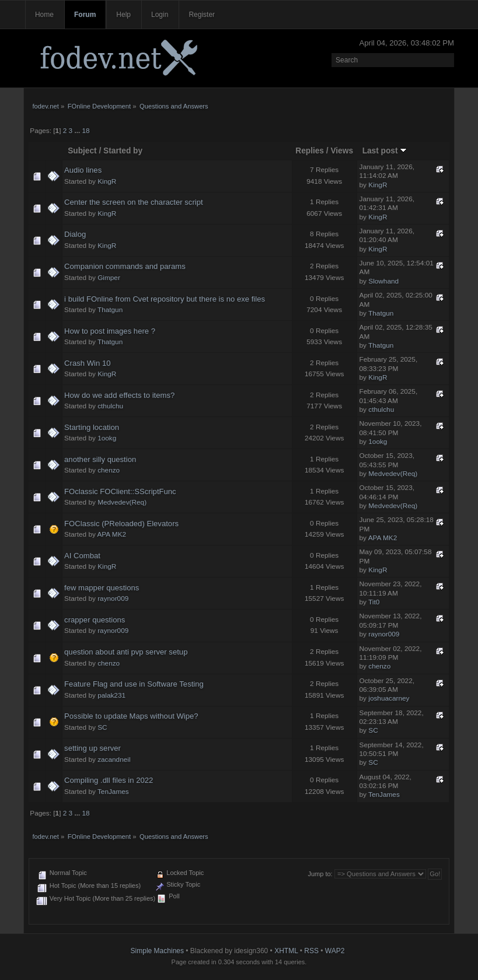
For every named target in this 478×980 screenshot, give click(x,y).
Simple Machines (157, 951)
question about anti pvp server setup (126, 652)
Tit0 (374, 602)
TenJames (113, 792)
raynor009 (113, 598)
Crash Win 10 (87, 363)
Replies (310, 151)
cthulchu (110, 406)
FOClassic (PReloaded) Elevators (121, 524)
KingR (107, 181)
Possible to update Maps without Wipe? (131, 716)
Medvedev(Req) (393, 474)
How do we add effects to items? (119, 395)
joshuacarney (389, 698)
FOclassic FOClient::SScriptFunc (120, 491)
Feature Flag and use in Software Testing (134, 684)
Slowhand (383, 281)
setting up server (93, 748)
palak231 (111, 695)
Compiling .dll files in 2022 (109, 780)
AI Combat (82, 556)
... (78, 131)
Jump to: (320, 874)
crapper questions (95, 620)
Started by (123, 151)
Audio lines (83, 170)
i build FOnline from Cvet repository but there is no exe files (165, 299)
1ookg (107, 438)
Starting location (92, 427)
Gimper (109, 278)
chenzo (109, 470)
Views (342, 151)
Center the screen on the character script (134, 202)
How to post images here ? (110, 331)
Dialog (75, 234)
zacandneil (114, 759)
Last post (385, 151)
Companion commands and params (125, 266)
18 (86, 131)
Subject (82, 151)
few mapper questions (102, 588)
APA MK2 (111, 534)
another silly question (100, 459)
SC (102, 727)
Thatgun (110, 310)
